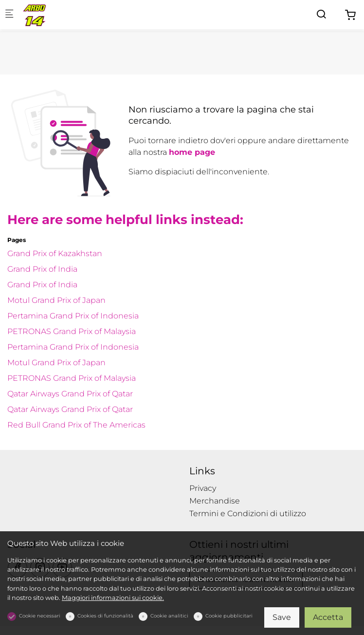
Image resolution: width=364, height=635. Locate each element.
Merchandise (215, 501)
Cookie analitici (169, 616)
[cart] (350, 15)
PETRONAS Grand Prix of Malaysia (72, 331)
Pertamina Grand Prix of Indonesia (73, 316)
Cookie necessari (40, 616)
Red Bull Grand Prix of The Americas (76, 425)
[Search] (321, 14)
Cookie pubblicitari (229, 616)
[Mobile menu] (9, 15)
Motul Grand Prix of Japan (56, 300)
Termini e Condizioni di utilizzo (248, 514)
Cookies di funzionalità (105, 616)
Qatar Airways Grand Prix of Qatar (70, 394)
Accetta (328, 617)
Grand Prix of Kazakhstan (55, 253)
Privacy (203, 488)
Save (282, 617)
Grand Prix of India (42, 269)
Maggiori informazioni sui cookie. (113, 598)
